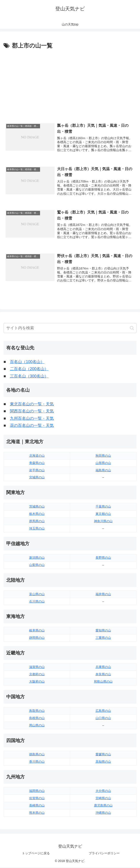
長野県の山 (103, 558)
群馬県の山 (37, 522)
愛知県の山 (103, 631)
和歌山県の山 (103, 682)
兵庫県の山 (103, 668)
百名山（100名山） (27, 362)
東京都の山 (103, 514)
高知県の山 (103, 762)
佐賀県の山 (37, 799)
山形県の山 (103, 464)
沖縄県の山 (103, 813)
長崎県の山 (37, 806)
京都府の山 (37, 675)
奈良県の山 (103, 675)
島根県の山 (37, 719)
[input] (70, 329)
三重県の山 (103, 638)
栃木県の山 (37, 514)
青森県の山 (37, 464)
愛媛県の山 (103, 755)
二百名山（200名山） (29, 370)
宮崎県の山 (103, 799)
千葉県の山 (103, 507)
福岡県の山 (37, 791)
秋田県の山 (103, 456)
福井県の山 (103, 595)
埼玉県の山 (37, 529)
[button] (132, 329)
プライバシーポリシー (104, 854)
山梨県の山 (37, 566)
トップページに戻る (36, 854)
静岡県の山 (37, 638)
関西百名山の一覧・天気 (32, 412)
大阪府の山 (37, 682)
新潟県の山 (37, 558)
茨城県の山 (37, 507)
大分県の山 (103, 791)
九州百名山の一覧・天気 (32, 419)
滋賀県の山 (37, 668)
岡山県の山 (37, 726)
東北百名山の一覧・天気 (32, 405)
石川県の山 (37, 602)
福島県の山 (103, 471)
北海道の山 (37, 456)
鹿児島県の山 (103, 806)
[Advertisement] (70, 84)
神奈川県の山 (103, 522)
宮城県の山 (37, 478)
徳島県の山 (37, 755)
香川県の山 (37, 762)
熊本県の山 (37, 813)
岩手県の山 (37, 471)
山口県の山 (103, 719)
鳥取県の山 (37, 711)
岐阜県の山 (37, 631)
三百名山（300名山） (29, 377)
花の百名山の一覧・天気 (32, 426)
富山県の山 (37, 595)
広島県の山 (103, 711)
